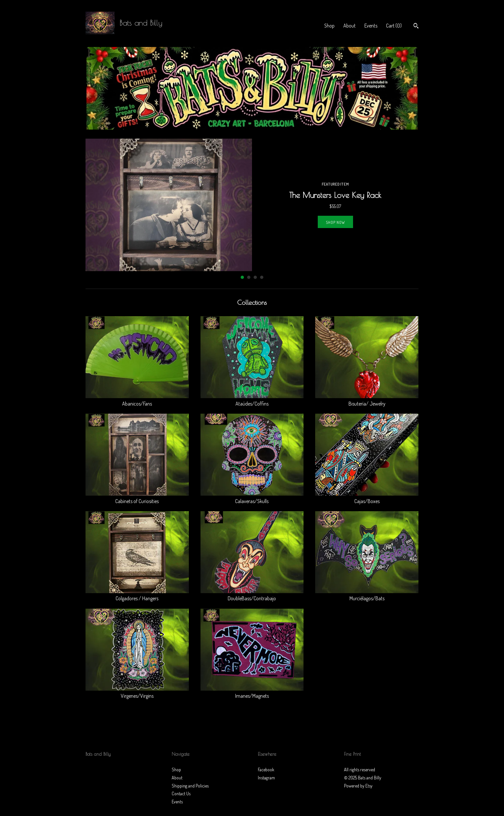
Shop (329, 26)
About (349, 26)
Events (371, 26)
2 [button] (249, 277)
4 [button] (262, 277)
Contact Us (181, 793)
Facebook (266, 770)
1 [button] (242, 277)
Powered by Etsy (358, 786)
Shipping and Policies (190, 786)
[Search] (416, 27)
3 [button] (255, 277)
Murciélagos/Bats (367, 595)
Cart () (394, 26)
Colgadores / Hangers (137, 595)
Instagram (266, 778)
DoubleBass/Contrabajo (252, 595)
